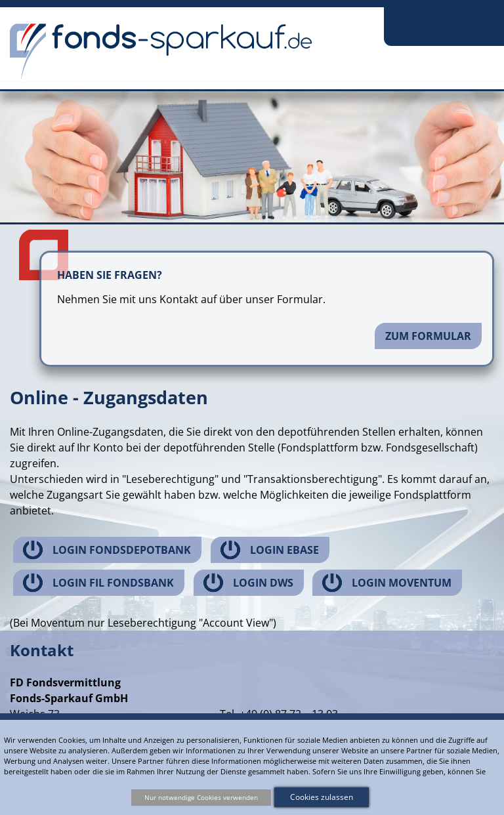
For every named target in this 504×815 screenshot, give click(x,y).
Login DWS (263, 583)
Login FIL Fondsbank (113, 583)
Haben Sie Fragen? (110, 275)
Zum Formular (428, 336)
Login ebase (284, 550)
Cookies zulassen (322, 797)
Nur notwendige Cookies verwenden (201, 797)
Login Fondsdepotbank (122, 550)
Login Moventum (402, 583)
